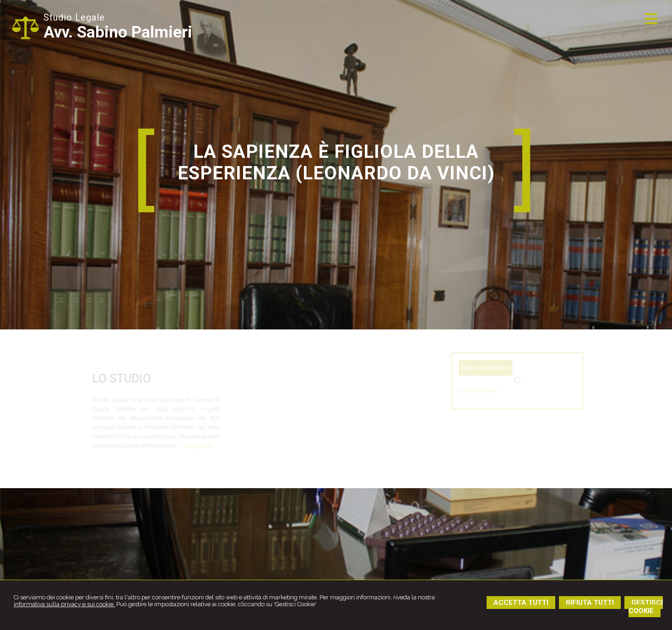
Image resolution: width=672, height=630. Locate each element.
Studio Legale (74, 17)
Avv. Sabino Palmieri (118, 32)
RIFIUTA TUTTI (590, 603)
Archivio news (498, 391)
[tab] (506, 368)
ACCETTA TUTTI (521, 603)
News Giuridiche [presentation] (506, 368)
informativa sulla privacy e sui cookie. (64, 604)
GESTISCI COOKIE (646, 607)
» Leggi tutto (177, 445)
